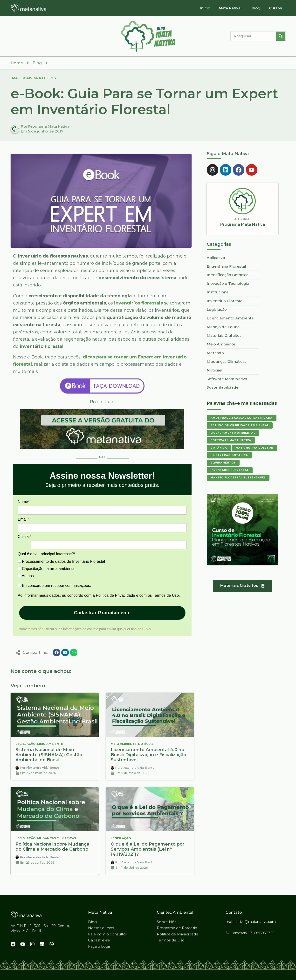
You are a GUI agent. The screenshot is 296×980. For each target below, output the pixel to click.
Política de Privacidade (115, 595)
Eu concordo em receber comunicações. (55, 586)
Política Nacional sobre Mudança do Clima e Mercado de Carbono (52, 847)
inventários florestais (138, 303)
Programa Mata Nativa (243, 224)
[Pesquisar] (281, 36)
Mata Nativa (230, 8)
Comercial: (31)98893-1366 (252, 933)
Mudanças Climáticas (57, 838)
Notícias (146, 744)
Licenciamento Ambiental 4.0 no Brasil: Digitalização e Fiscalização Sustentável (148, 755)
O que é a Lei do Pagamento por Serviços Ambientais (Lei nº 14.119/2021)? (148, 849)
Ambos (26, 576)
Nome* (24, 502)
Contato (234, 912)
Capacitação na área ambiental (47, 569)
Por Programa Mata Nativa (45, 126)
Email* (23, 519)
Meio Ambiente (50, 744)
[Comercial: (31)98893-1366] (227, 933)
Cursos (275, 8)
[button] (57, 653)
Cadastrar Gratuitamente (102, 613)
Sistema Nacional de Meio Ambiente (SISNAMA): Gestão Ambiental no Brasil (49, 755)
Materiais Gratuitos (34, 78)
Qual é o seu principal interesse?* (47, 554)
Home (17, 63)
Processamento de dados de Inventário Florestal (62, 561)
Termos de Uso (166, 595)
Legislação (26, 744)
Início (205, 8)
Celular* (25, 537)
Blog (256, 8)
